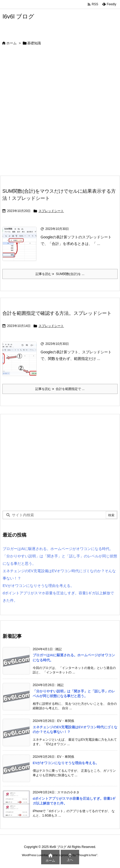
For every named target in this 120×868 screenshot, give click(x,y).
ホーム (11, 43)
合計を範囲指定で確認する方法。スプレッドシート (57, 313)
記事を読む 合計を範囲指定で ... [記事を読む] (60, 389)
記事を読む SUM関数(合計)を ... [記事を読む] (60, 274)
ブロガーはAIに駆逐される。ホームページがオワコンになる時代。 (58, 549)
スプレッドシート (51, 211)
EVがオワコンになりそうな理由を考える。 (38, 586)
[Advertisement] (60, 113)
